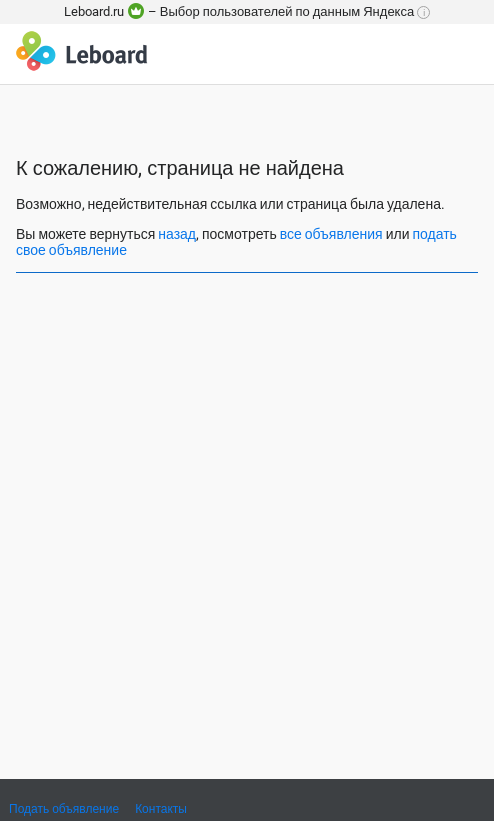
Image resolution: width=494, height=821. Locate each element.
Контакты (161, 809)
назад (177, 234)
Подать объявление (64, 809)
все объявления (331, 234)
